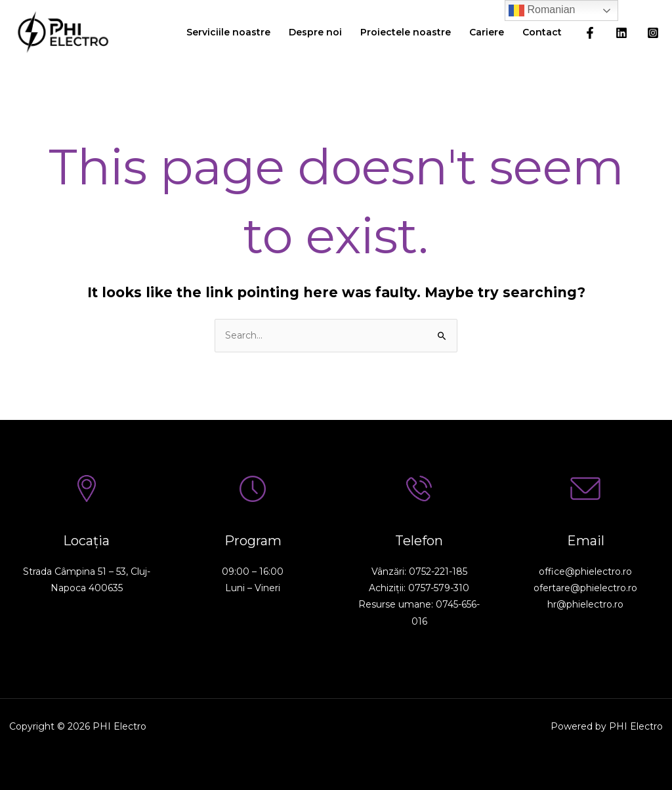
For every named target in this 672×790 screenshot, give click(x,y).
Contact (542, 32)
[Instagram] (653, 33)
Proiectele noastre (406, 32)
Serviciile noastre (228, 32)
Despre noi (315, 32)
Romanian (542, 10)
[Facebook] (590, 33)
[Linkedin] (621, 33)
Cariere (487, 32)
